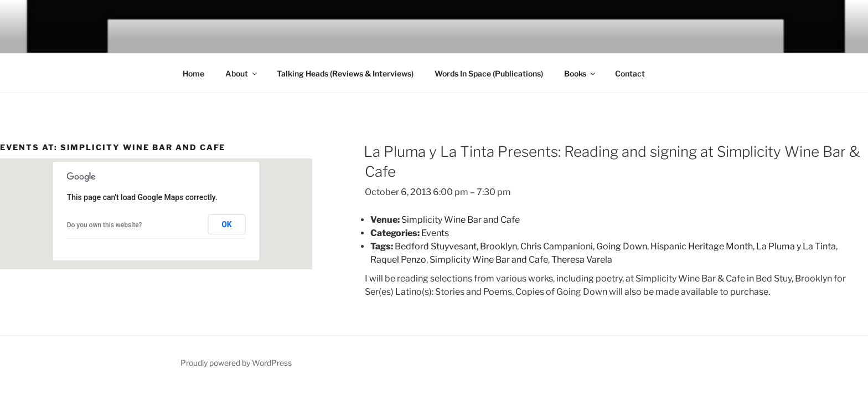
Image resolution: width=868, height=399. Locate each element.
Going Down (622, 246)
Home (193, 73)
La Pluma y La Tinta (796, 246)
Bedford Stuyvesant (436, 246)
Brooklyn (498, 246)
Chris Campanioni (557, 246)
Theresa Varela (582, 260)
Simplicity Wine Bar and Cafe (489, 260)
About (242, 73)
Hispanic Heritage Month (702, 246)
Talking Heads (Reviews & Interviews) (345, 73)
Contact (630, 73)
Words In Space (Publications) (489, 73)
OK (227, 224)
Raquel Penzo (398, 260)
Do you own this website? (105, 225)
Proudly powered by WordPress (236, 363)
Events (435, 233)
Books (580, 73)
